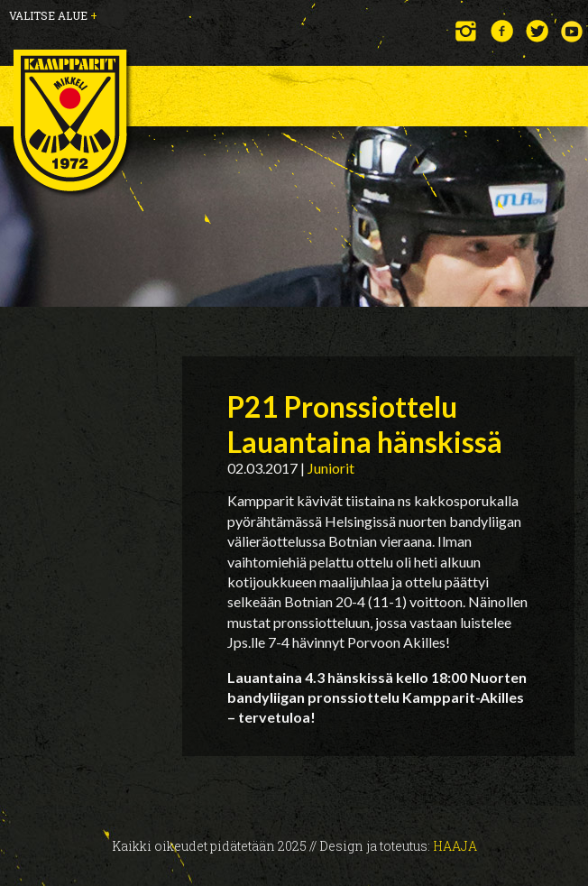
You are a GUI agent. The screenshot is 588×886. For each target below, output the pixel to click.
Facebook (502, 31)
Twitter (537, 31)
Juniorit (331, 468)
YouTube (572, 31)
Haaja (455, 846)
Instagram (467, 31)
